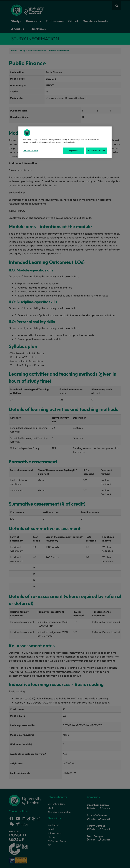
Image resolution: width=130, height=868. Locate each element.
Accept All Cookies (97, 151)
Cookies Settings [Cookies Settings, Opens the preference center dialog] (30, 150)
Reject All (73, 151)
